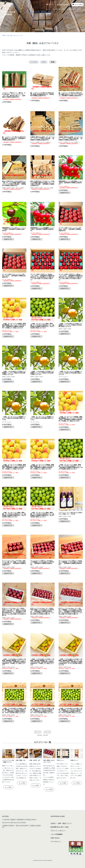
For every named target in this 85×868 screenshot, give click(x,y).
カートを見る (78, 5)
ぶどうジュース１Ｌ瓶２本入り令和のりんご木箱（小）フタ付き (70, 513)
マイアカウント (56, 842)
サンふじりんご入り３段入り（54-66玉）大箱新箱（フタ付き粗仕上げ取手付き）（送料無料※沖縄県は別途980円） (70, 563)
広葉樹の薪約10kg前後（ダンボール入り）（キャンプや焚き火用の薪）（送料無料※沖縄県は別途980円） (71, 138)
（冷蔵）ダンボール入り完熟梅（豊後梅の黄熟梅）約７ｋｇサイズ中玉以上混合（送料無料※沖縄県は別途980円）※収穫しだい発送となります (14, 467)
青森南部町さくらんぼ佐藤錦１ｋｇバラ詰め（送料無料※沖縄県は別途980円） (42, 229)
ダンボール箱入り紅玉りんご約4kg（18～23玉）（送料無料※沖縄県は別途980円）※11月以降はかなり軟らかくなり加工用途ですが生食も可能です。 (71, 277)
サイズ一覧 (45, 9)
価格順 (44, 62)
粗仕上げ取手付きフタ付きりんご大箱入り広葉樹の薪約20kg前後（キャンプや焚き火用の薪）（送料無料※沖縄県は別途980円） (42, 183)
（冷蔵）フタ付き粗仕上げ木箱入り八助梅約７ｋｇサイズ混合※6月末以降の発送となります (14, 373)
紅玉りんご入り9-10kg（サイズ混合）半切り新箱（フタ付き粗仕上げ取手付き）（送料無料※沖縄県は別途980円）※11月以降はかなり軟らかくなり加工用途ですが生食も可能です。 (42, 611)
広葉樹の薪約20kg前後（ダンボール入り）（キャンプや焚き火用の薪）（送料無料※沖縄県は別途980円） (42, 138)
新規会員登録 (62, 5)
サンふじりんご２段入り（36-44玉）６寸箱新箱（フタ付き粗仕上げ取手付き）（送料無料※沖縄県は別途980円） (42, 563)
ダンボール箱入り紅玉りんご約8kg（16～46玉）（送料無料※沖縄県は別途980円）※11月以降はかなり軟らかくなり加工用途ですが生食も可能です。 (42, 277)
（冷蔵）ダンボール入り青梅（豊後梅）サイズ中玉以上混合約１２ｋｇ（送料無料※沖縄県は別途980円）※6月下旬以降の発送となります (71, 467)
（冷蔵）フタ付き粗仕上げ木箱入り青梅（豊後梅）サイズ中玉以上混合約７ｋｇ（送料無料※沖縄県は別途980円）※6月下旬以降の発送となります (42, 711)
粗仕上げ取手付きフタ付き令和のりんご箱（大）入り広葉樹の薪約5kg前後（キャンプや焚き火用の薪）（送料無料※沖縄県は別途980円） (14, 183)
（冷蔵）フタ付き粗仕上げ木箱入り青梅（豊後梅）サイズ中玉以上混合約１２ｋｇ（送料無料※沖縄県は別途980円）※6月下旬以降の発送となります (14, 711)
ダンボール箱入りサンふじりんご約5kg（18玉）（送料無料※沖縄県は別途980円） (14, 276)
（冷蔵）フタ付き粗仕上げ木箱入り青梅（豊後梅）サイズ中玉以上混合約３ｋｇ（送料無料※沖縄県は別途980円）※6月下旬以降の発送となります (70, 711)
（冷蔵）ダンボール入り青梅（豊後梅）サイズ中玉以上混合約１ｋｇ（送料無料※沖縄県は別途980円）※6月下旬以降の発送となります (42, 326)
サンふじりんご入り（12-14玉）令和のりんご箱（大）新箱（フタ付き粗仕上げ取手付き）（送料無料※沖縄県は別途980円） (14, 563)
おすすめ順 (34, 62)
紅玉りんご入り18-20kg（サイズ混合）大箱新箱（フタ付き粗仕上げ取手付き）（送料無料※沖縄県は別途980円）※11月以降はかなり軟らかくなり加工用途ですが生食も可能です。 (71, 611)
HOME (4, 35)
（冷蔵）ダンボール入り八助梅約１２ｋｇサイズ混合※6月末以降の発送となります (70, 373)
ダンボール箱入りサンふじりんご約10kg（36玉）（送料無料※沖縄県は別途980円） (70, 229)
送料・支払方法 (62, 9)
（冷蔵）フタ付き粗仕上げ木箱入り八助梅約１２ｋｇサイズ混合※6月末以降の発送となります (70, 325)
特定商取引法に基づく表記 (60, 827)
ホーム (32, 9)
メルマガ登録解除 (57, 834)
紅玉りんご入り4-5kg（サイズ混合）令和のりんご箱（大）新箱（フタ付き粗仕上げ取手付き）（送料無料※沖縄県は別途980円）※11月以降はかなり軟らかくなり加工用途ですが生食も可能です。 (14, 612)
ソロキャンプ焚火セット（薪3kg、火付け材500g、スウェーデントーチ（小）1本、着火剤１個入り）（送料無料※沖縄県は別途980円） (14, 95)
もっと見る (8, 787)
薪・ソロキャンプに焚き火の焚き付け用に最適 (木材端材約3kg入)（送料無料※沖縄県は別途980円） (42, 94)
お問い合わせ (55, 838)
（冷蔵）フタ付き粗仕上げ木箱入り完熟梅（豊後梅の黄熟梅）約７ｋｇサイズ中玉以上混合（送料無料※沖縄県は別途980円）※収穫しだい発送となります (42, 662)
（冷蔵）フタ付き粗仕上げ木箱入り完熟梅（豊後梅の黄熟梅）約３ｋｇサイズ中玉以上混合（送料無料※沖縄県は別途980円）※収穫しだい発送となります (14, 662)
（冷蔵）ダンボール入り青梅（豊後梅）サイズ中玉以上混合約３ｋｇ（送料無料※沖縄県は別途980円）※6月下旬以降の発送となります (42, 515)
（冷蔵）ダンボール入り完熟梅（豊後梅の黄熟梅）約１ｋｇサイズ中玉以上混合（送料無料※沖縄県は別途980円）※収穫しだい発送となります (14, 326)
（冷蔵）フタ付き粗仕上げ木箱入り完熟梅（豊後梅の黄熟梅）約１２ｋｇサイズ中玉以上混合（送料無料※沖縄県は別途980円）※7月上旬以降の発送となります (71, 662)
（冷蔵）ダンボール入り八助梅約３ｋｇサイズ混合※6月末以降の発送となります (42, 418)
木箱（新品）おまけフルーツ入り (15, 35)
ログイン (50, 5)
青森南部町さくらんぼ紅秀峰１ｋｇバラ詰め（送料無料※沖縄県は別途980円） (70, 183)
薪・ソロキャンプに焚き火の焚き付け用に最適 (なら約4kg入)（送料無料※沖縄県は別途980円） (14, 138)
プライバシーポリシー (58, 831)
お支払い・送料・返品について (61, 823)
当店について (79, 9)
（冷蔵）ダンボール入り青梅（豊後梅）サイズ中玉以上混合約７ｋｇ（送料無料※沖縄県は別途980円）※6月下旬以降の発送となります (14, 515)
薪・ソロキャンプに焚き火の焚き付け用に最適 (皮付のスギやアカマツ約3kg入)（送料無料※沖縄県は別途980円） (71, 94)
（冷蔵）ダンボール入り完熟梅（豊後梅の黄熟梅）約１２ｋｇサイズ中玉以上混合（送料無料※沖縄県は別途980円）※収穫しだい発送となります (70, 419)
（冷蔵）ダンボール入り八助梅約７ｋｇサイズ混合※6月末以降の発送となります (14, 418)
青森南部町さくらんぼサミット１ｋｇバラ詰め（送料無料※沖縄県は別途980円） (14, 229)
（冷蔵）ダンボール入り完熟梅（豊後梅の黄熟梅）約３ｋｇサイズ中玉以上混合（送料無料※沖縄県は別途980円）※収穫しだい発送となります (42, 467)
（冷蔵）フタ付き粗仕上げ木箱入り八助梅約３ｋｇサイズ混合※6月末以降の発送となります (42, 373)
